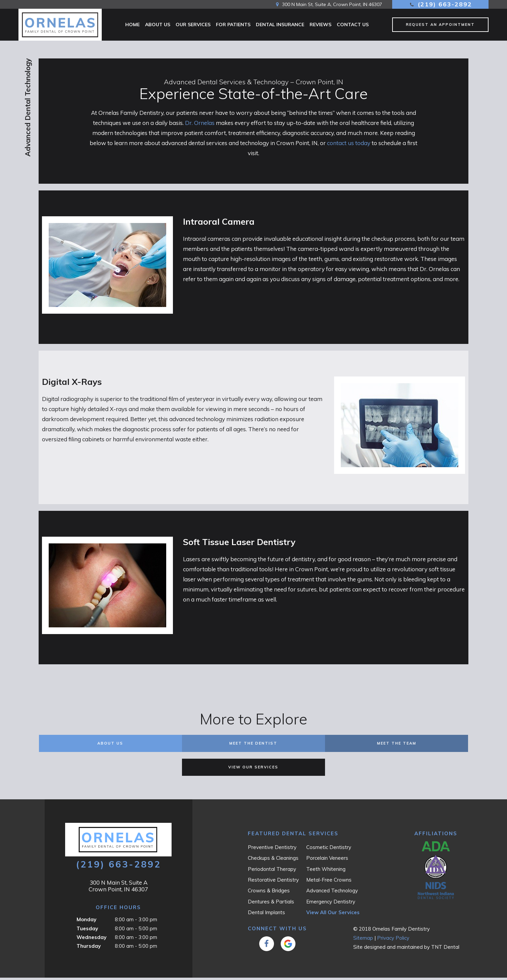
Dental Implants (266, 915)
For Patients (233, 25)
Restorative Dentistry (273, 882)
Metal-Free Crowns (329, 882)
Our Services (193, 25)
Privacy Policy (393, 940)
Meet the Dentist (253, 746)
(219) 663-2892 (440, 4)
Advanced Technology (332, 893)
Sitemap (363, 940)
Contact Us (353, 25)
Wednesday (91, 940)
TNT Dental (445, 949)
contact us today (349, 145)
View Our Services (253, 769)
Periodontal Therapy (272, 871)
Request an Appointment (440, 25)
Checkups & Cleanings (273, 860)
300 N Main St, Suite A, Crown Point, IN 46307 (328, 4)
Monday (86, 922)
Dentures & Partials (271, 904)
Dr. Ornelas (200, 125)
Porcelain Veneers (327, 860)
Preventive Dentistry (272, 850)
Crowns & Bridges (269, 893)
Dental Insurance (280, 25)
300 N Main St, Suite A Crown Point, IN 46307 (118, 888)
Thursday (89, 948)
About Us (158, 25)
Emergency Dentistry (331, 904)
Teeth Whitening (326, 871)
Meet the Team (397, 746)
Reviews (320, 25)
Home (132, 25)
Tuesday (87, 931)
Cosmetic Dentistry (329, 850)
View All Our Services (333, 915)
